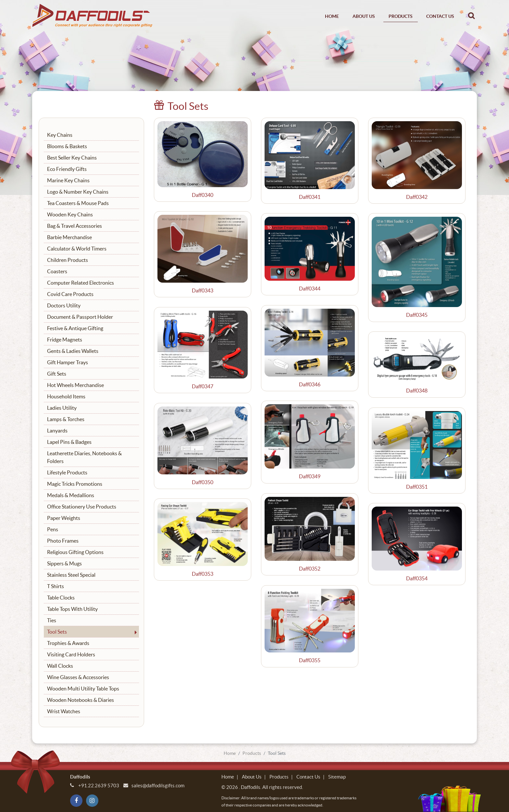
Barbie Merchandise (69, 237)
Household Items (66, 396)
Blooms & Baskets (67, 146)
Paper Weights (64, 518)
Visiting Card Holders (71, 654)
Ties (52, 620)
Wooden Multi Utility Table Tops (83, 689)
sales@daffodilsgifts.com (158, 786)
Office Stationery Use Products (82, 507)
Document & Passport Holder (80, 317)
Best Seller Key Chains (72, 158)
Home (332, 16)
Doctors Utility (64, 305)
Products (401, 16)
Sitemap (337, 777)
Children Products (68, 260)
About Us (364, 16)
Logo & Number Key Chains (78, 192)
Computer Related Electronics (81, 283)
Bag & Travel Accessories (74, 226)
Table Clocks (61, 598)
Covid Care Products (70, 294)
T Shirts (56, 586)
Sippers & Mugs (64, 563)
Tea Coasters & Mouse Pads (78, 203)
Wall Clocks (60, 666)
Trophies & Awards (68, 643)
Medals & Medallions (71, 495)
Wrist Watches (64, 711)
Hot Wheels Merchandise (75, 385)
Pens (53, 529)
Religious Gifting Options (75, 552)
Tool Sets (57, 632)
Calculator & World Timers (77, 249)
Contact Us (440, 16)
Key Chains (60, 135)
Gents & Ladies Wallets (73, 351)
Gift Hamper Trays (68, 362)
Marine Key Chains (68, 180)
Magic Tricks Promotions (75, 484)
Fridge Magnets (65, 340)
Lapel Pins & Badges (69, 442)
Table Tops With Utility (72, 609)
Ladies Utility (62, 408)
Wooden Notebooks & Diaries (81, 700)
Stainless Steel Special (71, 575)
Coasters (57, 271)
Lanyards (57, 431)
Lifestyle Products (67, 472)
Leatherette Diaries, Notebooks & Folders (84, 457)
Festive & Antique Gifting (75, 328)
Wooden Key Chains (70, 214)
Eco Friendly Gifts (67, 169)
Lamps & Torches (66, 419)
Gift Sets (57, 374)
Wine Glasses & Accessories (78, 677)
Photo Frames (63, 541)
